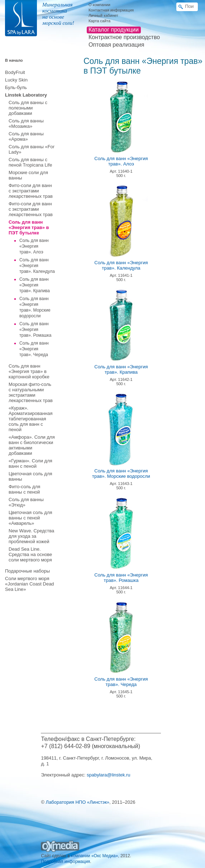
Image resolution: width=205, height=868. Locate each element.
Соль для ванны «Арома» (26, 136)
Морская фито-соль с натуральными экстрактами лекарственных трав (31, 392)
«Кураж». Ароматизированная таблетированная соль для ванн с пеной (31, 419)
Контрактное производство (124, 37)
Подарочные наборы (27, 571)
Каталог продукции (114, 30)
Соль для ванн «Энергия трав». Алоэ (34, 246)
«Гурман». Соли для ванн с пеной (30, 463)
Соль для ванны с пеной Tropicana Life (30, 162)
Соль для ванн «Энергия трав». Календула (37, 266)
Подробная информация (65, 862)
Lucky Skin (16, 80)
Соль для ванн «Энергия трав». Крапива (35, 285)
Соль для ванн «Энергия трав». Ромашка (35, 330)
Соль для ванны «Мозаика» (26, 123)
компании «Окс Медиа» (94, 856)
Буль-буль (16, 87)
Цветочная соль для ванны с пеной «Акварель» (30, 518)
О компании (99, 5)
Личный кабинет (103, 15)
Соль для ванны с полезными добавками (28, 108)
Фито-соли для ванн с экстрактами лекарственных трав (31, 191)
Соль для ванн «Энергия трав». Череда (34, 349)
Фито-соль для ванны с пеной (24, 489)
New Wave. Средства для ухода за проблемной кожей (31, 536)
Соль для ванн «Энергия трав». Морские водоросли (121, 473)
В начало (14, 60)
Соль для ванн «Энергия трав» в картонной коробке (29, 371)
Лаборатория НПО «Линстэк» (78, 802)
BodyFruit (15, 72)
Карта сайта (99, 21)
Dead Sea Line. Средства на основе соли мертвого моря (30, 554)
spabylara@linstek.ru (109, 775)
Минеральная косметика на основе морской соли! (58, 14)
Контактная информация (111, 10)
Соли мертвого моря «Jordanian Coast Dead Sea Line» (30, 584)
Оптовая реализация (116, 45)
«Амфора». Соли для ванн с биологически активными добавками (32, 445)
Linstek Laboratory (26, 95)
